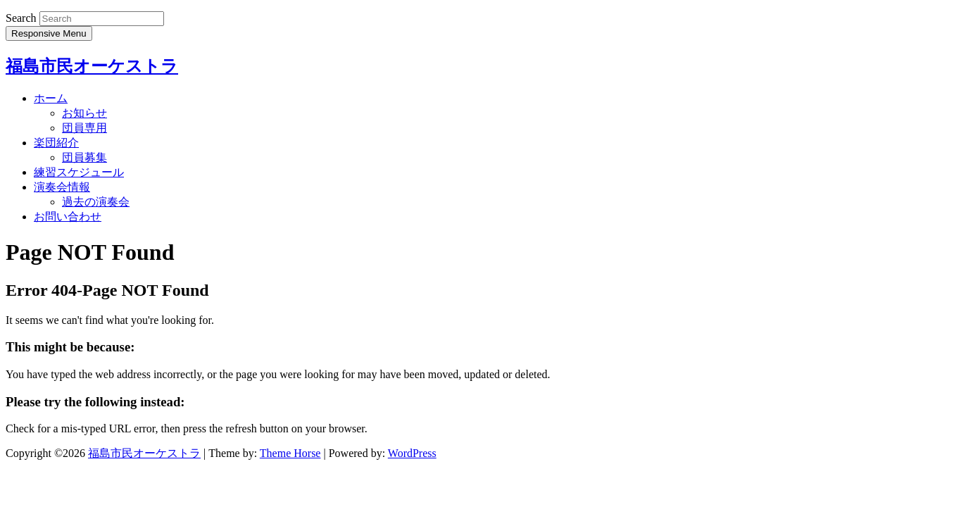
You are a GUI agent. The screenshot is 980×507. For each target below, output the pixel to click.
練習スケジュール (79, 172)
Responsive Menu (49, 33)
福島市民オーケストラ (92, 66)
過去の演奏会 (96, 202)
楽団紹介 (56, 143)
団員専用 (84, 128)
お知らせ (84, 113)
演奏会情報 (62, 187)
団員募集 (84, 157)
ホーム (51, 98)
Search (21, 18)
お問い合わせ (68, 217)
